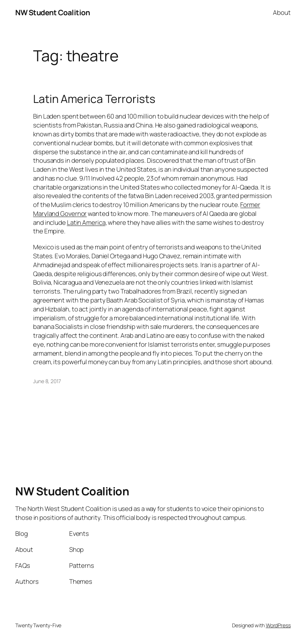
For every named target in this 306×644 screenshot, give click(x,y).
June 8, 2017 (47, 381)
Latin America (86, 222)
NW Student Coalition (52, 12)
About (282, 12)
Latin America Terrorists (94, 99)
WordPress (278, 625)
